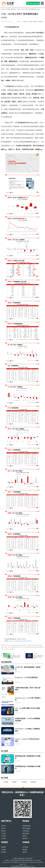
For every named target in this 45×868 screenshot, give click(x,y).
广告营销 (6, 782)
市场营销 (27, 782)
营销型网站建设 (26, 826)
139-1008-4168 (34, 3)
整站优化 (3, 831)
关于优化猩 (25, 848)
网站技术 (35, 22)
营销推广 (17, 782)
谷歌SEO (3, 829)
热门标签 (5, 778)
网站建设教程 (21, 859)
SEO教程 (15, 859)
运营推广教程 (29, 859)
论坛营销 (3, 850)
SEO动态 (8, 9)
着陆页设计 (25, 839)
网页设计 (25, 836)
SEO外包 (3, 834)
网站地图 (25, 850)
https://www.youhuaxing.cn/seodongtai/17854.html (20, 641)
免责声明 (25, 853)
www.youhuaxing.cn (23, 863)
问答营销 (3, 853)
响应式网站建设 (26, 829)
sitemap (32, 867)
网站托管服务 (26, 834)
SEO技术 (30, 22)
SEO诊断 (3, 839)
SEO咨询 (3, 836)
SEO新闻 (25, 22)
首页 (3, 9)
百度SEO (3, 826)
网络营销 (14, 9)
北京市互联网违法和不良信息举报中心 (20, 867)
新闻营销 (3, 848)
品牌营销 (38, 782)
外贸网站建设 (26, 831)
